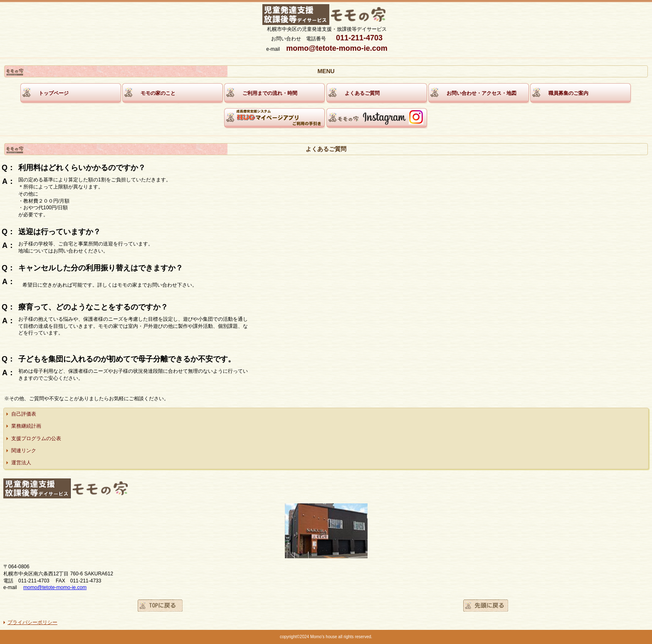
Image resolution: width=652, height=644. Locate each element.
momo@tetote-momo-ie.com (55, 587)
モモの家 (327, 15)
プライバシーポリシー (32, 622)
